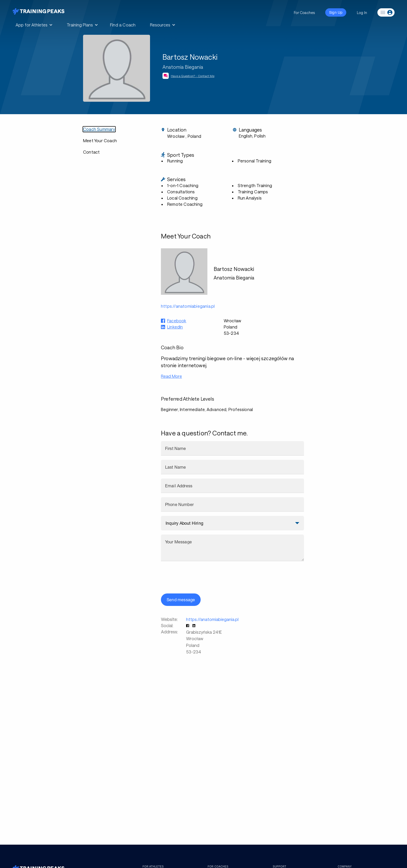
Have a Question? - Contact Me (193, 76)
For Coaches (304, 13)
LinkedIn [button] (175, 327)
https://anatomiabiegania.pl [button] (188, 306)
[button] (188, 626)
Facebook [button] (177, 321)
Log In (362, 13)
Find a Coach (123, 25)
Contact (91, 152)
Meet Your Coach (100, 141)
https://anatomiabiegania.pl (212, 619)
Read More (171, 376)
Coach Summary (99, 129)
